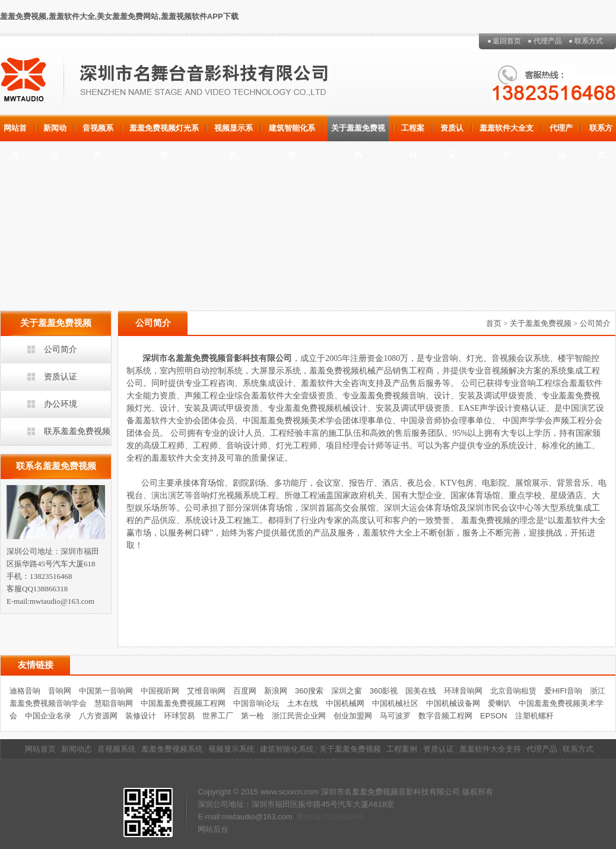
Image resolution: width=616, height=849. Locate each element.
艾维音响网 (206, 691)
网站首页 (15, 132)
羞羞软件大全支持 (507, 132)
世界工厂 (218, 716)
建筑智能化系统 (292, 132)
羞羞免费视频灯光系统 (164, 132)
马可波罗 (395, 716)
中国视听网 (160, 691)
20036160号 (343, 817)
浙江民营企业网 (299, 716)
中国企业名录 (48, 716)
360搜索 (309, 691)
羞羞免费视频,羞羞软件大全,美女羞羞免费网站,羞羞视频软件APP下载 (119, 16)
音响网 (60, 691)
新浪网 (276, 691)
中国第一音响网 (106, 691)
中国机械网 (345, 703)
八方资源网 (98, 716)
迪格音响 (25, 691)
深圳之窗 (347, 691)
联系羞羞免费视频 (77, 431)
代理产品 (548, 41)
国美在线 (421, 691)
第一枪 (253, 716)
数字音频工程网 (445, 716)
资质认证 (452, 132)
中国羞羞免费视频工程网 (183, 703)
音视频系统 (98, 132)
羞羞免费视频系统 (172, 749)
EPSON (494, 716)
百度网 (245, 691)
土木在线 (303, 703)
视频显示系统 (234, 132)
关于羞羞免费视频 (358, 132)
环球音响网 (463, 691)
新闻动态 (55, 132)
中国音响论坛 (256, 703)
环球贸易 (179, 716)
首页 (494, 323)
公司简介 (61, 349)
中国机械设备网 (453, 703)
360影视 (384, 691)
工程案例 (413, 132)
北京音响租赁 (513, 691)
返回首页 (507, 41)
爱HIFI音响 (563, 691)
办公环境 (61, 404)
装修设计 (141, 716)
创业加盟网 (353, 716)
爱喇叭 (499, 703)
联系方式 (589, 41)
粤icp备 (309, 817)
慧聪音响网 (114, 703)
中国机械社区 (395, 703)
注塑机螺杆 (534, 716)
